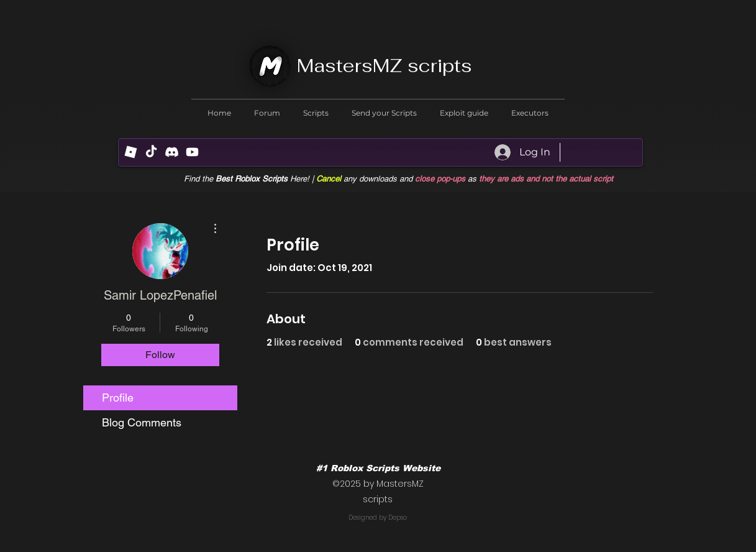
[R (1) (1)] (131, 152)
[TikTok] (151, 152)
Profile (118, 398)
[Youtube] (192, 152)
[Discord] (172, 152)
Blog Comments (142, 422)
